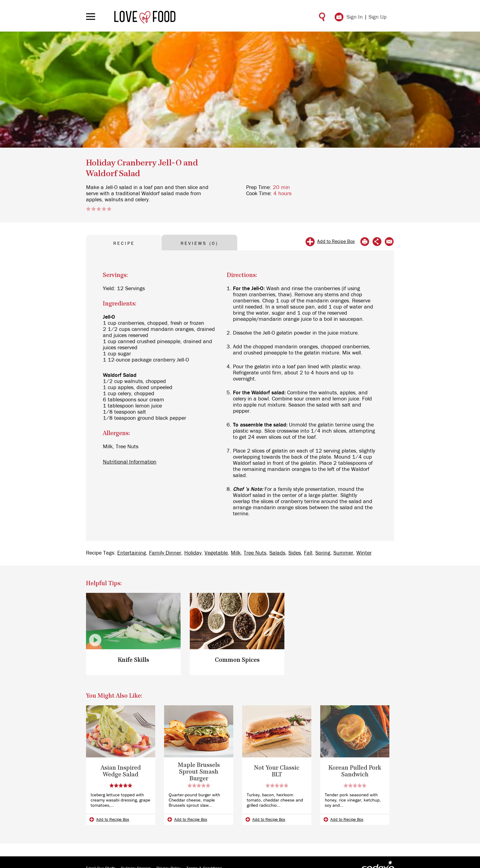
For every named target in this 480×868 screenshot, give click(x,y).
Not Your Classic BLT (277, 771)
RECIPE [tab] (124, 243)
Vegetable (216, 553)
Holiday (193, 553)
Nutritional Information (130, 462)
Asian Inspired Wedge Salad (121, 771)
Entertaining (132, 553)
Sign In (355, 17)
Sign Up (378, 17)
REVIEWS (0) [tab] (199, 243)
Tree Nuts (255, 553)
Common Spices (237, 660)
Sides (295, 553)
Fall (308, 553)
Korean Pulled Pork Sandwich (355, 771)
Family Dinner (165, 553)
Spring (323, 553)
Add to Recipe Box (336, 241)
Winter (364, 553)
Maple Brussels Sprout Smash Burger (199, 772)
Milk (236, 553)
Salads (277, 553)
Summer (343, 553)
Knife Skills (133, 660)
